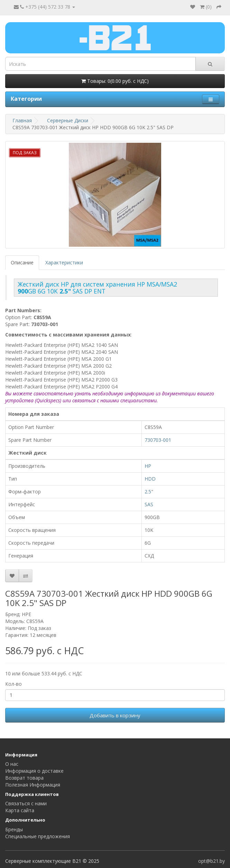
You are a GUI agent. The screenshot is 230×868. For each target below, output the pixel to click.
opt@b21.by (211, 861)
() (206, 7)
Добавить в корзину (115, 715)
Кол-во (13, 684)
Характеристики (64, 262)
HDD (150, 479)
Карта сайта (20, 810)
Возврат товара (24, 778)
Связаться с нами (26, 803)
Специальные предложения (38, 836)
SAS (149, 504)
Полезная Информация (33, 785)
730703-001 (158, 440)
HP (148, 466)
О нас (12, 764)
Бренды (14, 829)
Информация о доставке (34, 771)
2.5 (148, 492)
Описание (22, 262)
